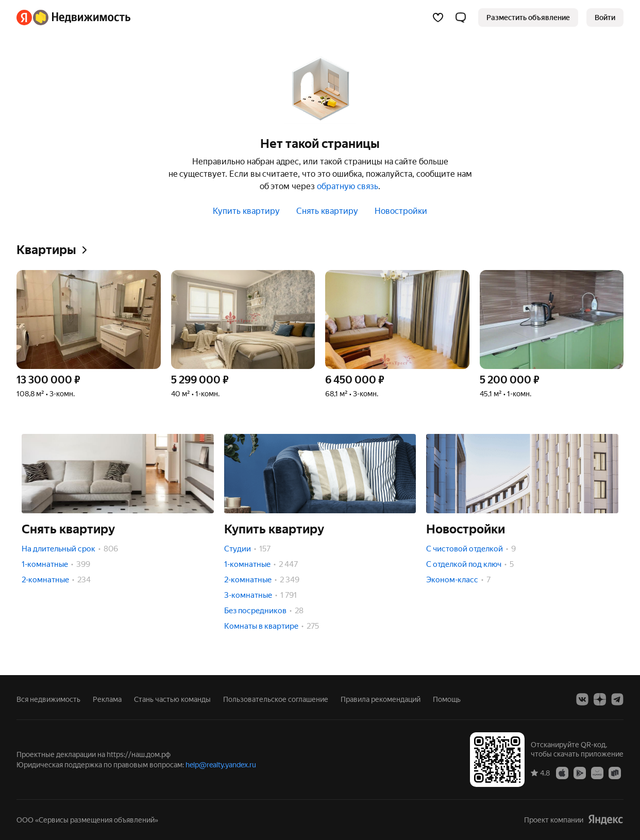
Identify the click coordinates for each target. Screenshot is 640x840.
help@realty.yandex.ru (221, 765)
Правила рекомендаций (381, 699)
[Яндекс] (24, 18)
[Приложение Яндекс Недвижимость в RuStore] (615, 772)
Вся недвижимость (48, 699)
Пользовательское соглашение (276, 699)
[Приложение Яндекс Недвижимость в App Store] (562, 772)
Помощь (447, 699)
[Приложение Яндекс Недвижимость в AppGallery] (597, 772)
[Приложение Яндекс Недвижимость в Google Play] (580, 772)
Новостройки (401, 211)
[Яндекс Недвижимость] (82, 18)
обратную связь (348, 186)
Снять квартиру (327, 211)
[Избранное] (438, 18)
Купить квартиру (246, 211)
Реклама (107, 699)
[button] (461, 18)
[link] (605, 18)
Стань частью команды (172, 699)
